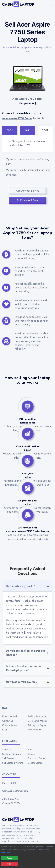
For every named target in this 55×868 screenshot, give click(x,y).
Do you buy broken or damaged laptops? (26, 653)
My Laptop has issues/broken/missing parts (27, 161)
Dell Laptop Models (38, 721)
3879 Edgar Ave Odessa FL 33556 (11, 801)
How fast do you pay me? (22, 682)
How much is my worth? (20, 586)
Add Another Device (27, 191)
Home (6, 47)
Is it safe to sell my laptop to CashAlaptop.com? (23, 668)
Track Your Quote (36, 758)
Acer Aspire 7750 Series (17, 118)
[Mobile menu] (52, 4)
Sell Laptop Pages (37, 725)
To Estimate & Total (28, 200)
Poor (10, 130)
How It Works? (10, 716)
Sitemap (32, 754)
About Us (7, 750)
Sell (15, 47)
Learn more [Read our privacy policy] (5, 852)
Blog (30, 750)
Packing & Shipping (37, 716)
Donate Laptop (35, 763)
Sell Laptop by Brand (13, 763)
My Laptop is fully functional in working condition (27, 172)
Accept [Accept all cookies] (10, 858)
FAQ (4, 730)
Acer (33, 47)
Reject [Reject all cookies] (10, 864)
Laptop (23, 47)
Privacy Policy (34, 730)
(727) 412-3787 (10, 783)
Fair (27, 130)
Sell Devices (8, 758)
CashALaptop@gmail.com (15, 791)
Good (45, 130)
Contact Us (8, 721)
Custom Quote (9, 725)
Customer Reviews (12, 754)
